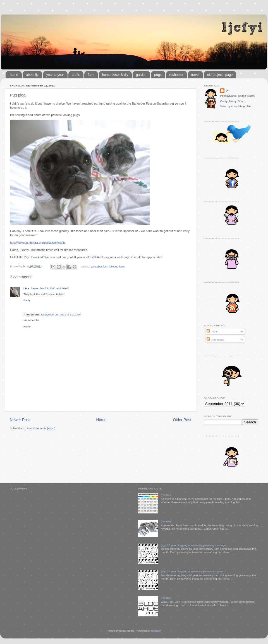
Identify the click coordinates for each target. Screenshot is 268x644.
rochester (176, 75)
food (91, 75)
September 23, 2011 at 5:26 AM (50, 288)
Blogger (156, 631)
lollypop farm (117, 266)
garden (141, 75)
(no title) (166, 495)
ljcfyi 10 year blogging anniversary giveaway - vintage (193, 545)
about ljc (32, 75)
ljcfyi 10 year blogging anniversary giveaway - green (192, 571)
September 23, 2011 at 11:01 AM (61, 314)
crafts (76, 75)
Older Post (182, 420)
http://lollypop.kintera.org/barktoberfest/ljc (38, 243)
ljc (227, 90)
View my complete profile (235, 106)
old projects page (220, 75)
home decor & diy (115, 75)
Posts (212, 331)
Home (101, 420)
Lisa (26, 288)
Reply (27, 300)
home (14, 75)
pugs (158, 75)
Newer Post (20, 420)
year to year (55, 75)
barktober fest (99, 266)
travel (195, 75)
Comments (215, 340)
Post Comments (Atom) (41, 428)
